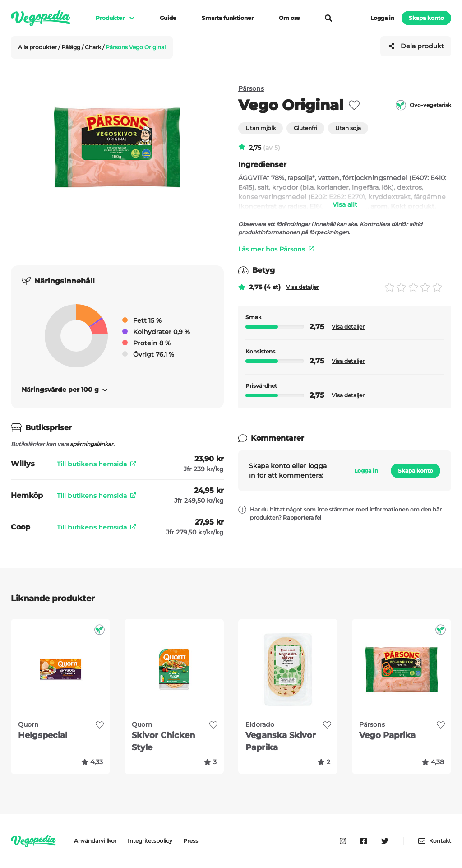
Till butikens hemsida (96, 464)
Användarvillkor (95, 841)
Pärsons (251, 88)
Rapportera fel (302, 518)
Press (191, 841)
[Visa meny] (128, 18)
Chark (94, 47)
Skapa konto (426, 18)
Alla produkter (38, 47)
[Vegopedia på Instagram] (343, 841)
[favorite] (354, 105)
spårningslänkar (92, 444)
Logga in (382, 18)
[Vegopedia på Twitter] (385, 841)
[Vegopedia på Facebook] (364, 841)
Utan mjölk (261, 128)
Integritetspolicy (150, 841)
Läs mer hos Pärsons (276, 249)
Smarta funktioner (228, 18)
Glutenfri (305, 128)
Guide (168, 18)
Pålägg (72, 47)
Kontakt (435, 841)
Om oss (289, 18)
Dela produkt (416, 46)
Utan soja (348, 128)
